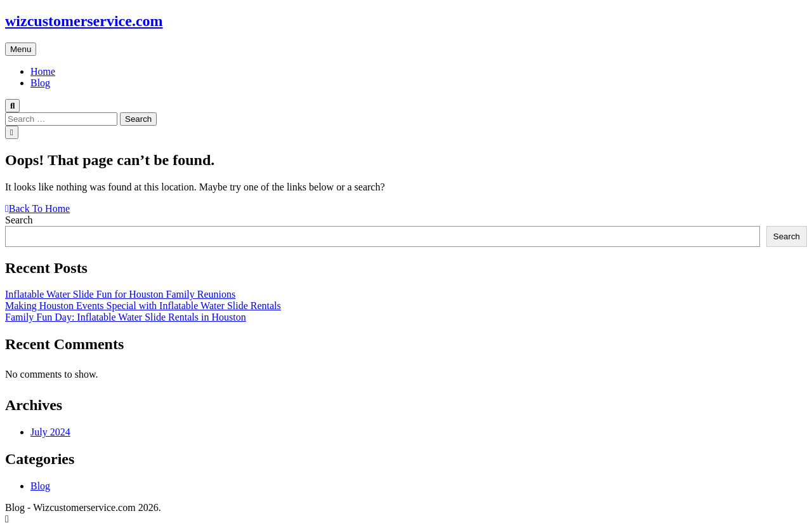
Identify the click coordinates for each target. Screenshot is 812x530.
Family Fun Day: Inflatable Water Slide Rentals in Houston (126, 317)
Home (43, 71)
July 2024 (50, 432)
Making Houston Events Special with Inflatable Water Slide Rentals (143, 306)
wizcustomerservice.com (84, 21)
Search (19, 220)
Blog (40, 83)
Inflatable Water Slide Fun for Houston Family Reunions (120, 294)
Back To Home (37, 209)
